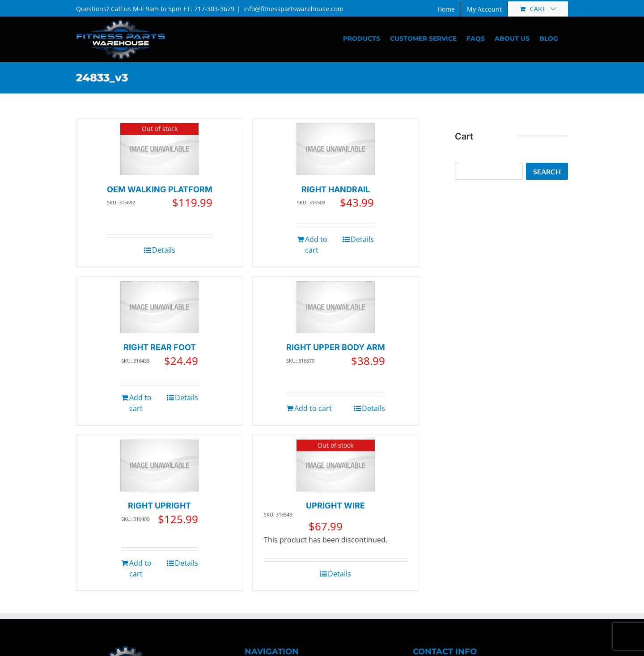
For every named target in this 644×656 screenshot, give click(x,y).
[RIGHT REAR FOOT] (159, 307)
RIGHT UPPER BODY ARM (336, 347)
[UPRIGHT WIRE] (336, 466)
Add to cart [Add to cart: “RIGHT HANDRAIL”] (316, 245)
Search (547, 171)
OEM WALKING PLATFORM (160, 189)
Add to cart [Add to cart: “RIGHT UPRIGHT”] (140, 568)
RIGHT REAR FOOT (160, 347)
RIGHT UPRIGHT (159, 506)
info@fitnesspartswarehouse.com (293, 9)
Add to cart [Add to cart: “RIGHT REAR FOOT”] (140, 403)
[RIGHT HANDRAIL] (336, 149)
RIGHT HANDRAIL (336, 189)
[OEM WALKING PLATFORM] (159, 149)
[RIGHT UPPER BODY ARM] (336, 307)
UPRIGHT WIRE (335, 506)
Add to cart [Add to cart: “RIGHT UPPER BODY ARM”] (313, 408)
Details (164, 250)
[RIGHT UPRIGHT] (159, 466)
